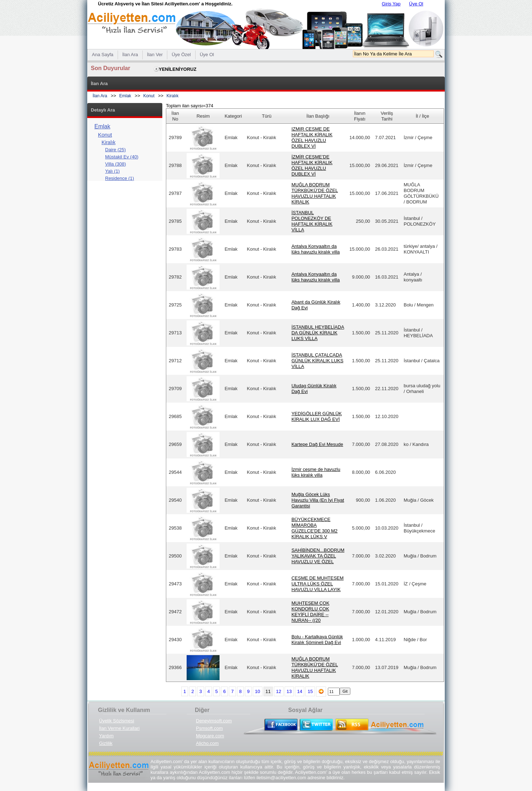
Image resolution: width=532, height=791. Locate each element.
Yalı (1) (112, 171)
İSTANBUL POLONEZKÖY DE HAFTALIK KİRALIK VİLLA (312, 221)
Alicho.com (207, 743)
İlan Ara (100, 96)
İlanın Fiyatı (360, 116)
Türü (267, 116)
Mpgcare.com (210, 736)
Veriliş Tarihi (387, 116)
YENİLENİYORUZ (178, 69)
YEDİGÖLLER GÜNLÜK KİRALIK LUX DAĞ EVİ (317, 416)
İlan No (175, 116)
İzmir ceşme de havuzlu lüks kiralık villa (316, 472)
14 (300, 691)
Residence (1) (120, 178)
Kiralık (173, 96)
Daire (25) (115, 150)
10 (257, 691)
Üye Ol (416, 4)
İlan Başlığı (318, 116)
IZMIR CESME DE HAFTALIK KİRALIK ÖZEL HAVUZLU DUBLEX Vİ (312, 137)
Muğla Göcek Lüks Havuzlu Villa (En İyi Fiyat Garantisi (318, 500)
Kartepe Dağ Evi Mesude (317, 444)
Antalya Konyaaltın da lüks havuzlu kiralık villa (316, 249)
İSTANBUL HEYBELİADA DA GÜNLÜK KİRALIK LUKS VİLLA (318, 333)
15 (310, 691)
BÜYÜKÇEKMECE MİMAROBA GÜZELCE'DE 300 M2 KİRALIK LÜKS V (314, 528)
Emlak (125, 96)
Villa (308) (115, 164)
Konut (149, 96)
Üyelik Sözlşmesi (117, 721)
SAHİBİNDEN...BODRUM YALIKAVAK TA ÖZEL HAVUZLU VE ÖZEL (318, 556)
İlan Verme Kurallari (119, 728)
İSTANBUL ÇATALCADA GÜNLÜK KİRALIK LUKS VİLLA (317, 361)
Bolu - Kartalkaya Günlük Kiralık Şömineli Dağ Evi (317, 640)
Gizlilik (106, 743)
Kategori (233, 116)
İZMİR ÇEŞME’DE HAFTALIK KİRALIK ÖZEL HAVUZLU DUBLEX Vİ (312, 165)
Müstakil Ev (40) (122, 157)
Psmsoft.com (209, 728)
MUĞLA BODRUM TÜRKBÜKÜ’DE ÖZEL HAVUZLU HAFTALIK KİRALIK (315, 193)
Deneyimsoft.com (214, 721)
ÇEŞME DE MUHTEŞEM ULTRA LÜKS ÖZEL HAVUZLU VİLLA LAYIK (317, 584)
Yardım (106, 736)
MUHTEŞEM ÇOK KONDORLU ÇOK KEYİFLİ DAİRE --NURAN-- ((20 (310, 612)
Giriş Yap (391, 4)
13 (289, 691)
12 (279, 691)
